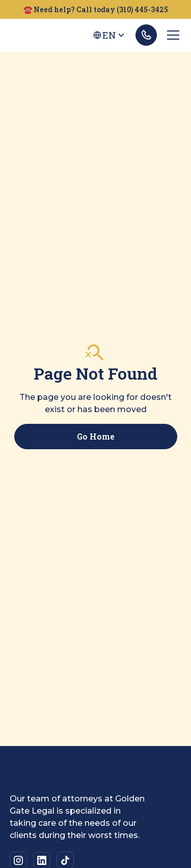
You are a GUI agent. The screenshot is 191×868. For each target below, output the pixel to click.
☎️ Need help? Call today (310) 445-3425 (96, 9)
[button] (109, 35)
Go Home (96, 436)
